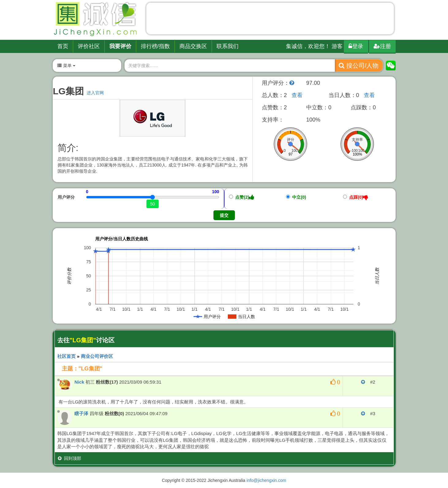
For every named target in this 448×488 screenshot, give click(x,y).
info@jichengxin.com (266, 480)
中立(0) (296, 197)
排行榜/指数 (155, 46)
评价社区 (89, 46)
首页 (63, 46)
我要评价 (120, 46)
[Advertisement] (270, 20)
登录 (356, 46)
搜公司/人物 (359, 66)
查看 (297, 95)
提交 (224, 215)
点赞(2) (242, 197)
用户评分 (66, 197)
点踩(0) (356, 197)
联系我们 (228, 46)
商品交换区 (193, 46)
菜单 (66, 66)
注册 (382, 46)
